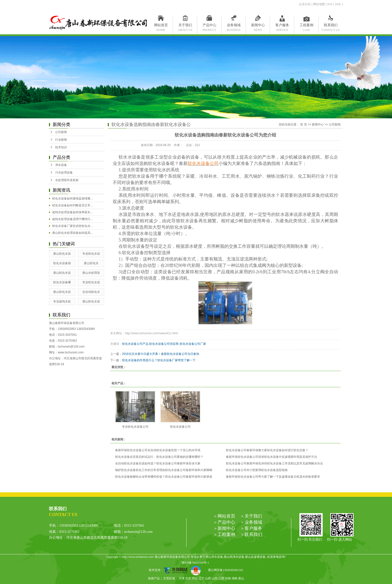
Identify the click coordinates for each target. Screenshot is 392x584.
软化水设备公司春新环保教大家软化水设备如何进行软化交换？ (267, 450)
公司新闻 (61, 132)
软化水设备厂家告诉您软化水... (73, 226)
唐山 (241, 578)
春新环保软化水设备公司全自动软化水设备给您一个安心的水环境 (158, 450)
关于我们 (185, 26)
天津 (182, 578)
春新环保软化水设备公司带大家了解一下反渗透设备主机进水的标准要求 (273, 477)
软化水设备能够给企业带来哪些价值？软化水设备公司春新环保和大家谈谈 (164, 477)
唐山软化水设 (62, 254)
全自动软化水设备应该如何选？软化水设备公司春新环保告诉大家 (158, 463)
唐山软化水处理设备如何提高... (73, 233)
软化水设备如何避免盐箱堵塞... (73, 199)
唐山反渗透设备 (255, 557)
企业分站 (305, 4)
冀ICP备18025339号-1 (195, 563)
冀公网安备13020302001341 (224, 570)
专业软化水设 (91, 254)
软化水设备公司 (180, 427)
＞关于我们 (251, 516)
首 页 (303, 124)
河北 (195, 578)
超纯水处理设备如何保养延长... (73, 212)
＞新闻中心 (224, 528)
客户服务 (282, 26)
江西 (221, 578)
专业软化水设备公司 (135, 427)
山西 (208, 578)
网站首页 (161, 26)
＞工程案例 (224, 534)
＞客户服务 (251, 528)
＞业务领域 (251, 522)
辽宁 (201, 578)
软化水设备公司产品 (135, 344)
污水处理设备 (64, 173)
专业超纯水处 (62, 301)
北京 (188, 578)
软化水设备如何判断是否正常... (73, 205)
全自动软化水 (91, 292)
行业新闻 (61, 140)
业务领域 (234, 26)
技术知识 (61, 147)
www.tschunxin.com (71, 352)
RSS (330, 4)
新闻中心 (258, 26)
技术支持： (170, 570)
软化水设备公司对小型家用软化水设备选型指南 (257, 470)
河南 (228, 578)
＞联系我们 (251, 534)
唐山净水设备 (214, 557)
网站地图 (319, 4)
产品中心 (209, 26)
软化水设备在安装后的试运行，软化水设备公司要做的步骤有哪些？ (159, 457)
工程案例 (306, 26)
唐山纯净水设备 (234, 557)
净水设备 (61, 165)
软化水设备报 (62, 263)
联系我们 (331, 26)
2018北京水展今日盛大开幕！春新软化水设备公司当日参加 (161, 354)
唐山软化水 (91, 263)
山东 (215, 578)
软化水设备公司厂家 (193, 344)
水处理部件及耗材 (67, 180)
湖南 (234, 578)
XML (338, 4)
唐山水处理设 (91, 273)
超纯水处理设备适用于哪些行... (73, 219)
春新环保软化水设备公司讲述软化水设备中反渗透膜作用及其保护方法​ (271, 457)
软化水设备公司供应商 (164, 344)
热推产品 (154, 578)
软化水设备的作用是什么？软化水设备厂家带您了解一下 (159, 360)
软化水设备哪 (62, 282)
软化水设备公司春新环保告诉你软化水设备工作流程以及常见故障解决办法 (274, 463)
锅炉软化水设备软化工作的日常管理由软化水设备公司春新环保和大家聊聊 (164, 470)
